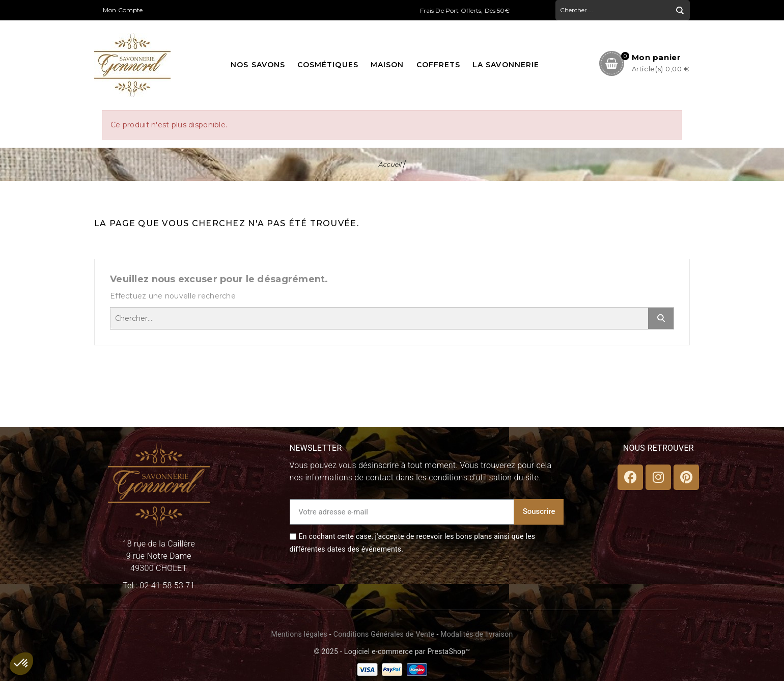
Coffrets (438, 65)
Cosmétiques (328, 65)
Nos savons (258, 65)
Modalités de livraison (477, 634)
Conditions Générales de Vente (384, 634)
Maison (387, 65)
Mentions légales (299, 634)
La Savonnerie (506, 65)
